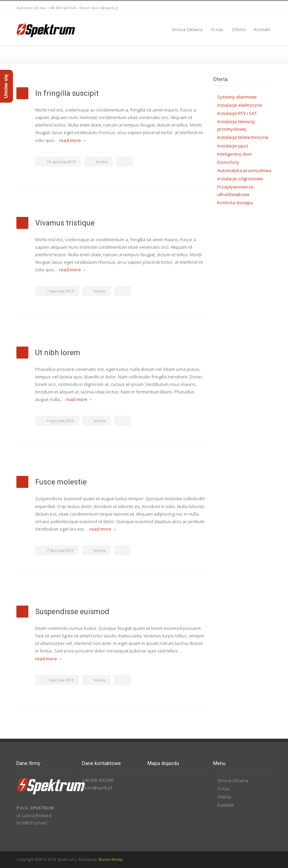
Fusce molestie (61, 482)
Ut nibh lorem (58, 353)
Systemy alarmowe (237, 97)
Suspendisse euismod (72, 612)
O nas (217, 29)
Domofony (228, 162)
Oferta (239, 29)
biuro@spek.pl (105, 8)
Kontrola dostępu (235, 203)
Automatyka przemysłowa (244, 170)
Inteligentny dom (235, 154)
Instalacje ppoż (233, 146)
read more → (73, 140)
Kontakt (262, 29)
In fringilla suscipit (67, 93)
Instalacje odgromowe (240, 179)
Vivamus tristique (65, 223)
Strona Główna (187, 29)
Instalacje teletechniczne (243, 137)
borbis (102, 162)
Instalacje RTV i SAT (237, 113)
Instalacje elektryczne (240, 105)
